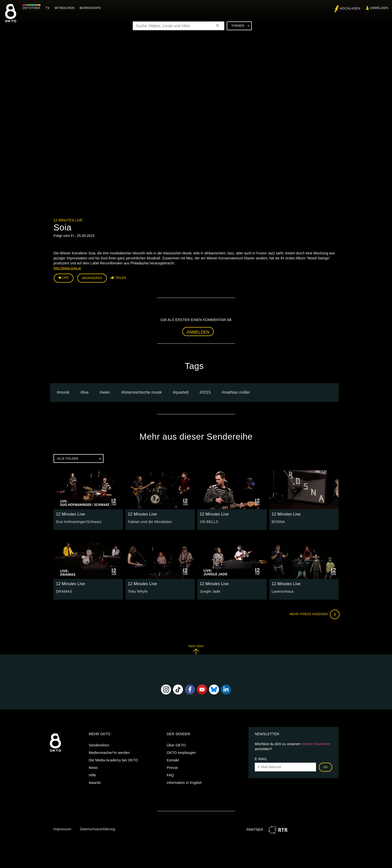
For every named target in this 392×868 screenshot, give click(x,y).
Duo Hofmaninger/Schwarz (78, 521)
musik (64, 392)
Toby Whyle (137, 591)
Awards (95, 782)
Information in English (184, 782)
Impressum (62, 828)
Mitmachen (66, 8)
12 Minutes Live (68, 220)
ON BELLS (208, 521)
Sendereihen (99, 744)
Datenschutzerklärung (97, 828)
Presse (172, 767)
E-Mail (261, 758)
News (93, 767)
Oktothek (33, 8)
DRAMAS (64, 591)
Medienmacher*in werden (109, 752)
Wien (106, 392)
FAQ (170, 774)
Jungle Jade (209, 591)
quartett (182, 392)
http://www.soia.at (67, 268)
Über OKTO (176, 744)
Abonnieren (92, 278)
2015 (206, 392)
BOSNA (278, 521)
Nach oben (196, 649)
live (86, 392)
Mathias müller (237, 392)
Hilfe (92, 774)
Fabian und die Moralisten (149, 521)
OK (325, 766)
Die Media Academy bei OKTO (113, 759)
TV (49, 8)
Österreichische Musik (142, 392)
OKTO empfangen (181, 752)
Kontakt (173, 759)
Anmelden (198, 331)
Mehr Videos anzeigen (313, 614)
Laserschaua (282, 591)
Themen (240, 26)
